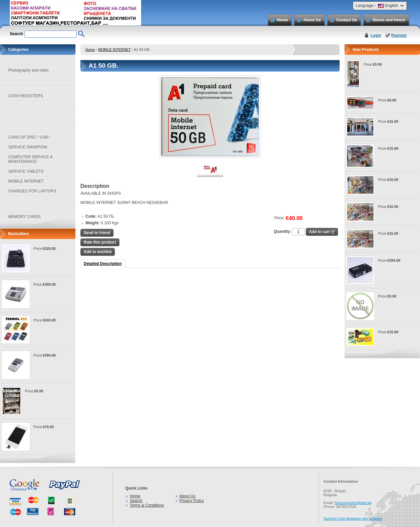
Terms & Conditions (147, 505)
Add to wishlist (98, 252)
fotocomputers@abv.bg (353, 503)
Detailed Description (103, 264)
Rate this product (100, 242)
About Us (312, 20)
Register (399, 35)
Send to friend (97, 233)
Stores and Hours (389, 20)
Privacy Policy (192, 501)
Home (282, 20)
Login (376, 35)
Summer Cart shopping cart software (353, 518)
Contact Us (347, 20)
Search (136, 501)
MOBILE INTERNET (114, 50)
